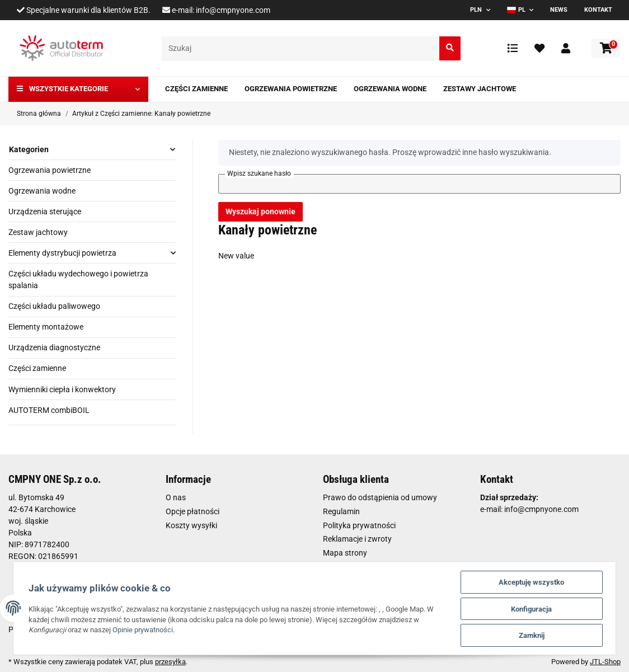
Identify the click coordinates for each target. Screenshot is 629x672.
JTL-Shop (605, 662)
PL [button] (516, 10)
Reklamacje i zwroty (357, 539)
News (559, 10)
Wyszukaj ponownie (260, 212)
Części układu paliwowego (54, 306)
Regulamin (341, 511)
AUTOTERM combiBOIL (49, 410)
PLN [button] (476, 10)
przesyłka (170, 662)
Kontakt (598, 10)
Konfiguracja (535, 607)
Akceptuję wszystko (535, 580)
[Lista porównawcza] (513, 48)
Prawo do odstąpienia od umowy (380, 497)
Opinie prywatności (140, 629)
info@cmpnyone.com (233, 10)
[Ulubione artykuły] (539, 48)
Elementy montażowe (46, 327)
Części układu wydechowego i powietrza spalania (78, 279)
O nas (176, 497)
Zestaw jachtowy (38, 232)
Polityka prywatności (359, 525)
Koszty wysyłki (191, 525)
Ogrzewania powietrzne (50, 170)
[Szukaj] (301, 48)
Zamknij (534, 635)
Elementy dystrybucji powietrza (62, 253)
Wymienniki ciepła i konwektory (62, 389)
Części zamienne (37, 368)
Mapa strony (345, 553)
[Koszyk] (606, 48)
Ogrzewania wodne (42, 191)
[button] (566, 48)
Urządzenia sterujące (45, 212)
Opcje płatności (193, 511)
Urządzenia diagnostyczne (54, 347)
